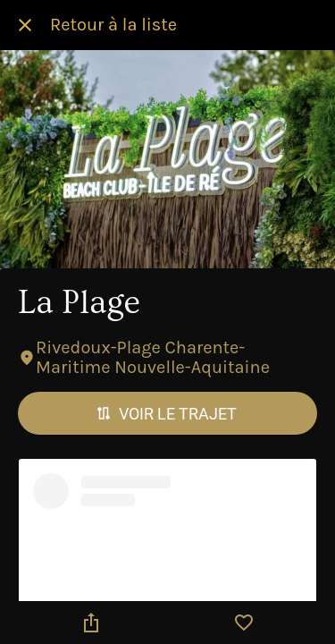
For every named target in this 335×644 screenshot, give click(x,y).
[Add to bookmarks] (244, 623)
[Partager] (91, 623)
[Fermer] (25, 25)
